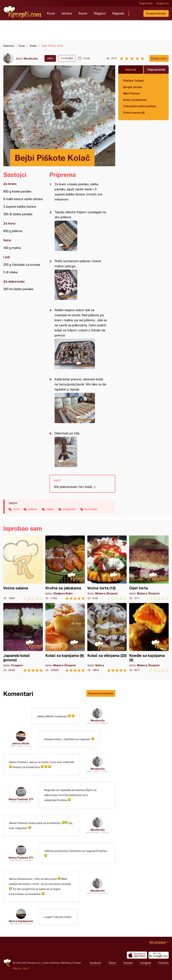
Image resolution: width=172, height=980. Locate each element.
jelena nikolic (21, 743)
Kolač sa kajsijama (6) (65, 637)
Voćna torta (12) (107, 568)
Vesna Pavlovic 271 (21, 799)
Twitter (112, 963)
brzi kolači (91, 509)
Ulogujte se (162, 3)
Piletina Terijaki (133, 81)
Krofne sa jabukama (65, 568)
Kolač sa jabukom (135, 100)
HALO (26, 968)
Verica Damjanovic (21, 921)
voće (16, 509)
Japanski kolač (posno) (23, 637)
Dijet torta (149, 568)
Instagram (146, 963)
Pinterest (164, 963)
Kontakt (77, 963)
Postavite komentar (101, 693)
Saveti (83, 13)
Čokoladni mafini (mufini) (139, 106)
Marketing (66, 963)
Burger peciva (133, 87)
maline (50, 509)
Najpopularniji (156, 69)
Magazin (100, 13)
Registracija (146, 3)
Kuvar (51, 13)
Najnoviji (131, 69)
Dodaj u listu (159, 58)
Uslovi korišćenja (51, 963)
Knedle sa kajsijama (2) (149, 637)
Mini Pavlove (131, 93)
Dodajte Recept (156, 13)
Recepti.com (23, 12)
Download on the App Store (137, 955)
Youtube (128, 963)
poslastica (69, 509)
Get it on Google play (159, 955)
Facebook (95, 963)
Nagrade (118, 13)
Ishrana (67, 13)
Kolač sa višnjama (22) (107, 637)
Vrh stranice (158, 942)
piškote (33, 509)
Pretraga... (135, 13)
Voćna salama (23, 568)
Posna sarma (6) (134, 113)
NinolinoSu (31, 58)
